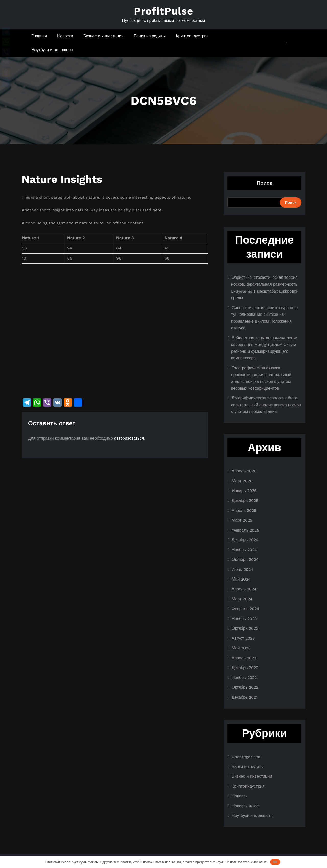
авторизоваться (129, 438)
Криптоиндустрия (192, 36)
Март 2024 (242, 599)
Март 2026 (242, 481)
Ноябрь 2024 (244, 550)
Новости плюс (245, 806)
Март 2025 (242, 520)
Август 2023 (243, 638)
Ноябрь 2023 (244, 619)
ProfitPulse (163, 11)
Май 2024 (241, 579)
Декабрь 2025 (245, 501)
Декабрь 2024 (245, 540)
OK (275, 862)
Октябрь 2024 (245, 559)
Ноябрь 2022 (244, 678)
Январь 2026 (244, 491)
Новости (65, 36)
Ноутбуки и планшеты (52, 50)
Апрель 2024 (244, 589)
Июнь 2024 (242, 569)
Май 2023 (241, 648)
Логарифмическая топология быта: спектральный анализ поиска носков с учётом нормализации (266, 405)
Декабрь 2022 (245, 668)
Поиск (264, 183)
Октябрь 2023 (245, 628)
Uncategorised (246, 757)
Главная (39, 36)
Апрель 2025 (244, 511)
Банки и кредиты (150, 36)
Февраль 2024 (246, 609)
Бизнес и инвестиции (103, 36)
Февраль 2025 (245, 530)
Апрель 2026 (244, 471)
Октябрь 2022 (245, 687)
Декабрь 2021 (245, 697)
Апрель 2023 (244, 658)
